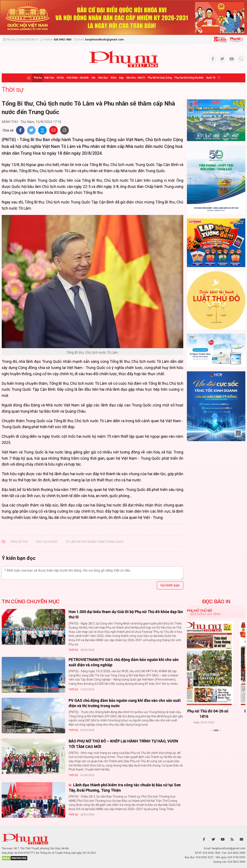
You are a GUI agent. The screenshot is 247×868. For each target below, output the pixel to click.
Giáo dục (103, 78)
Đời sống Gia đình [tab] (206, 614)
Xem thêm (216, 738)
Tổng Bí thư (19, 542)
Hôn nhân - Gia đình (78, 78)
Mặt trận (49, 78)
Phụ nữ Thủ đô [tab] (200, 611)
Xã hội (60, 78)
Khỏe (113, 78)
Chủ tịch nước (47, 542)
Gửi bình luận (170, 585)
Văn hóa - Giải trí (136, 78)
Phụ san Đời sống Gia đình (189, 78)
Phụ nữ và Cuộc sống (160, 78)
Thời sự (38, 78)
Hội (93, 78)
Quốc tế (211, 78)
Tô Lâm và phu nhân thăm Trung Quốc (95, 542)
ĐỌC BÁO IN (216, 601)
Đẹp (121, 78)
